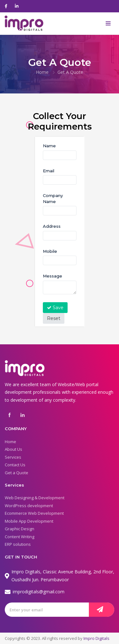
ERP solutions (18, 544)
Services (13, 457)
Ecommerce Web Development (34, 513)
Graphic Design (20, 529)
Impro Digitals (96, 638)
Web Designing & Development (35, 498)
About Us (13, 449)
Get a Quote (17, 473)
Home (42, 72)
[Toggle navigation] (108, 23)
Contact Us (15, 465)
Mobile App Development (29, 521)
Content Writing (20, 537)
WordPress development (29, 506)
